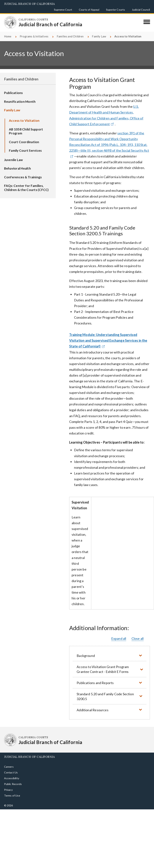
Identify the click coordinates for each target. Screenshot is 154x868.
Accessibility (12, 774)
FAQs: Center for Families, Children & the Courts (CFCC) (26, 183)
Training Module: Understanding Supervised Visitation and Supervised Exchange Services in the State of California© (108, 336)
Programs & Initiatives (34, 32)
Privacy (8, 785)
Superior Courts (116, 10)
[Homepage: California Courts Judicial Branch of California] (9, 21)
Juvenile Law (13, 155)
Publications (13, 89)
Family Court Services (25, 146)
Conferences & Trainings (23, 173)
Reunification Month (20, 97)
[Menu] (147, 22)
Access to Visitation (24, 116)
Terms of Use (12, 791)
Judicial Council (141, 10)
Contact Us (11, 768)
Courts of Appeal (89, 10)
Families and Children (70, 32)
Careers (9, 762)
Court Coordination (24, 138)
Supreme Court (63, 10)
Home (8, 32)
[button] (110, 651)
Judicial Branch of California (29, 4)
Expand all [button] (119, 634)
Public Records (13, 780)
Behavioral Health (17, 164)
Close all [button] (138, 634)
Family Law (99, 32)
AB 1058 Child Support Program (26, 127)
